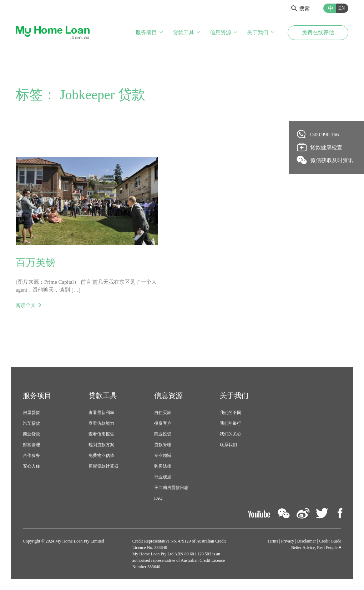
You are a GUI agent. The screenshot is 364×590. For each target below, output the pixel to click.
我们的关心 (231, 434)
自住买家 (163, 412)
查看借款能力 (101, 423)
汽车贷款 (31, 423)
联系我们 (228, 444)
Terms (273, 541)
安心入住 (31, 466)
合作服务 (31, 455)
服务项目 (146, 32)
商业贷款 (31, 434)
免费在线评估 (318, 32)
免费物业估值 (101, 455)
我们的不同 (231, 412)
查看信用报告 (101, 434)
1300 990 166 (318, 134)
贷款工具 (183, 32)
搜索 (300, 9)
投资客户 (163, 423)
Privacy (288, 541)
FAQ (158, 498)
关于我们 (258, 32)
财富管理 (31, 444)
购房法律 (163, 466)
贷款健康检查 (320, 147)
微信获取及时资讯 (325, 160)
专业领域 (163, 455)
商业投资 (163, 434)
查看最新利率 (101, 412)
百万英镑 (36, 263)
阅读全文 (26, 305)
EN (342, 8)
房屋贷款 (31, 412)
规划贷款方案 (101, 444)
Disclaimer (307, 541)
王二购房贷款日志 (171, 487)
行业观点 (163, 476)
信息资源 (221, 32)
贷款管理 (163, 444)
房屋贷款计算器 (103, 466)
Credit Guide (330, 541)
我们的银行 (231, 423)
